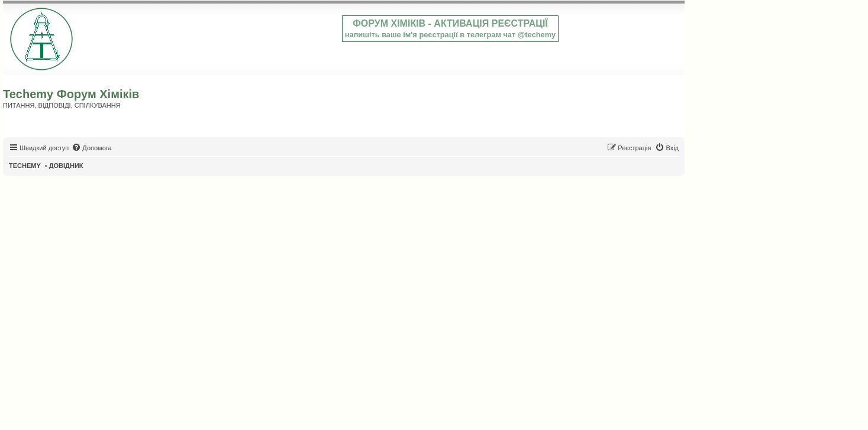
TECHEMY (25, 166)
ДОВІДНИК (66, 166)
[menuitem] (91, 148)
